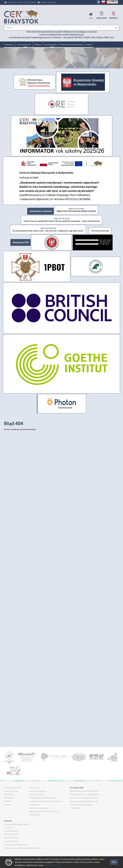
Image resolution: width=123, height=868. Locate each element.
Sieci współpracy (37, 794)
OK (114, 862)
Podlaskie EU (75, 808)
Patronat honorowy (100, 231)
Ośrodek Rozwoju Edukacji (81, 805)
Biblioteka (102, 15)
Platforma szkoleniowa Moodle (72, 45)
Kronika (7, 801)
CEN (91, 16)
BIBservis (113, 15)
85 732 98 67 (32, 2)
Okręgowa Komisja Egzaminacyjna (84, 801)
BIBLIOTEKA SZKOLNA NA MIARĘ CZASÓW (76, 210)
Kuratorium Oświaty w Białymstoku (85, 794)
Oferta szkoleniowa (24, 46)
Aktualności (10, 45)
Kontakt (89, 45)
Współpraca (9, 798)
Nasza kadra (9, 794)
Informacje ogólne (51, 46)
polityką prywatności (52, 865)
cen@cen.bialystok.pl (48, 2)
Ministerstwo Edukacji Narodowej (84, 791)
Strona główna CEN (12, 788)
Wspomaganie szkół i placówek (43, 798)
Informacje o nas (11, 791)
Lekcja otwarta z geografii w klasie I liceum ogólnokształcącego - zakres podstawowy (62, 220)
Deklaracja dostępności (39, 808)
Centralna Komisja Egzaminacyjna (84, 798)
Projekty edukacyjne (38, 791)
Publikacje (38, 45)
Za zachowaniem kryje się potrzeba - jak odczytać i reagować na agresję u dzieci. (48, 229)
